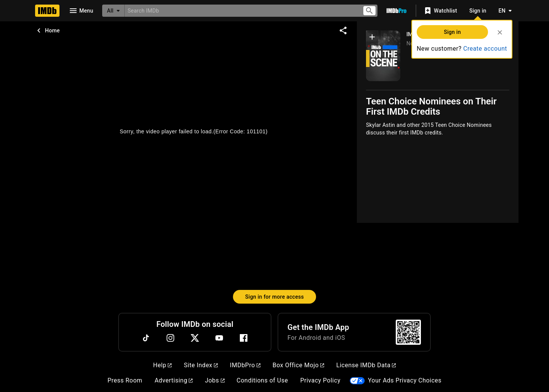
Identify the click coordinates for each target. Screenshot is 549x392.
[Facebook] (244, 338)
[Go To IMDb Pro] (396, 11)
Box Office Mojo (298, 365)
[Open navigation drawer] (81, 11)
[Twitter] (195, 338)
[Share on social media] (343, 30)
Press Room (125, 380)
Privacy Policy (320, 380)
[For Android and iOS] (408, 332)
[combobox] (240, 10)
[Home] (47, 11)
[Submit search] (369, 11)
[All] (113, 11)
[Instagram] (170, 338)
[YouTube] (219, 338)
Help (163, 365)
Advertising (173, 380)
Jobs (214, 380)
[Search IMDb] (240, 10)
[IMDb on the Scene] (383, 56)
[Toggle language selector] (503, 11)
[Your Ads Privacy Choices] (357, 381)
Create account (485, 49)
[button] (372, 38)
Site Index (201, 365)
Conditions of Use (262, 380)
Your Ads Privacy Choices (405, 380)
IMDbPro (245, 365)
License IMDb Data (366, 365)
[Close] (500, 32)
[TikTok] (146, 338)
